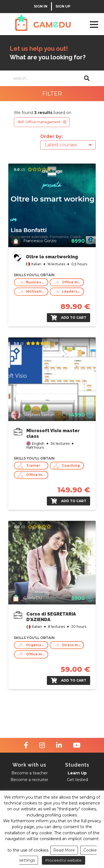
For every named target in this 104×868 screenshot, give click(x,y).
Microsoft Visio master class (53, 433)
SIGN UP (63, 6)
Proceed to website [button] (64, 860)
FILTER (52, 94)
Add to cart (69, 318)
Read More (64, 850)
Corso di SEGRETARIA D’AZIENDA (51, 617)
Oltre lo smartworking (52, 257)
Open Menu (94, 24)
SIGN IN (41, 6)
